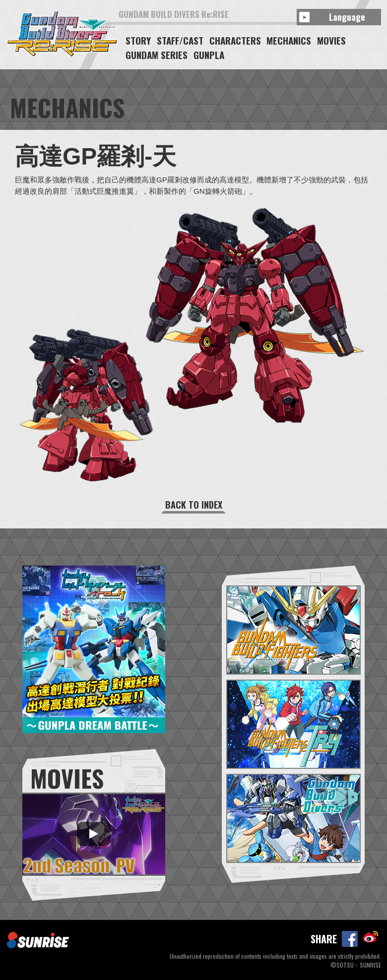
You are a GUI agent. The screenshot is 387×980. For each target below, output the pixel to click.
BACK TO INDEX (194, 505)
